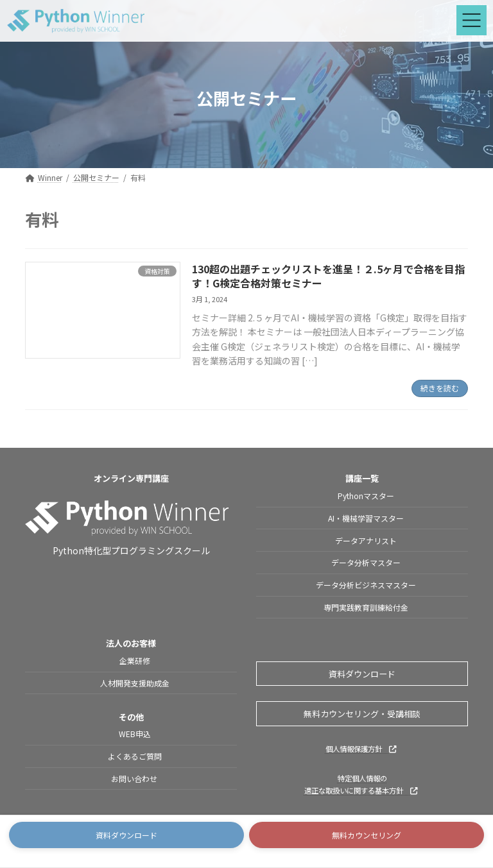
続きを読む (440, 388)
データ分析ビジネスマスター (366, 585)
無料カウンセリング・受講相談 (362, 714)
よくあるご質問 (135, 757)
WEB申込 (135, 734)
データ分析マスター (366, 563)
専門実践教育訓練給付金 (366, 607)
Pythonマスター (366, 496)
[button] (126, 835)
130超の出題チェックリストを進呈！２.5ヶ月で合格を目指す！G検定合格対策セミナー (328, 276)
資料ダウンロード (362, 674)
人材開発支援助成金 (135, 683)
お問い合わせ (135, 779)
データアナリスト (366, 540)
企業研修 (135, 661)
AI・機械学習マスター (366, 518)
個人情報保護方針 (361, 749)
